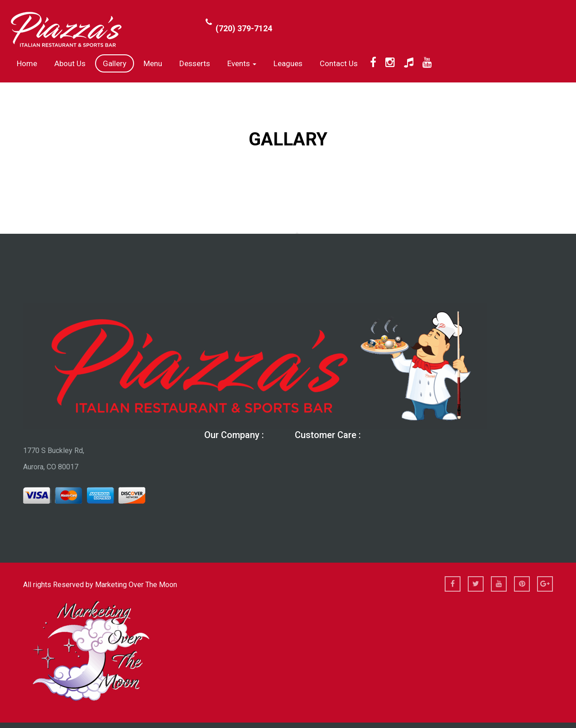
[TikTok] (409, 63)
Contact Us (339, 63)
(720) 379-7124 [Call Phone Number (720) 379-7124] (244, 28)
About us (70, 63)
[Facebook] (373, 63)
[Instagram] (390, 63)
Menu (153, 63)
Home (27, 63)
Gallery (115, 63)
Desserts (195, 63)
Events (242, 63)
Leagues (288, 63)
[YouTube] (427, 63)
